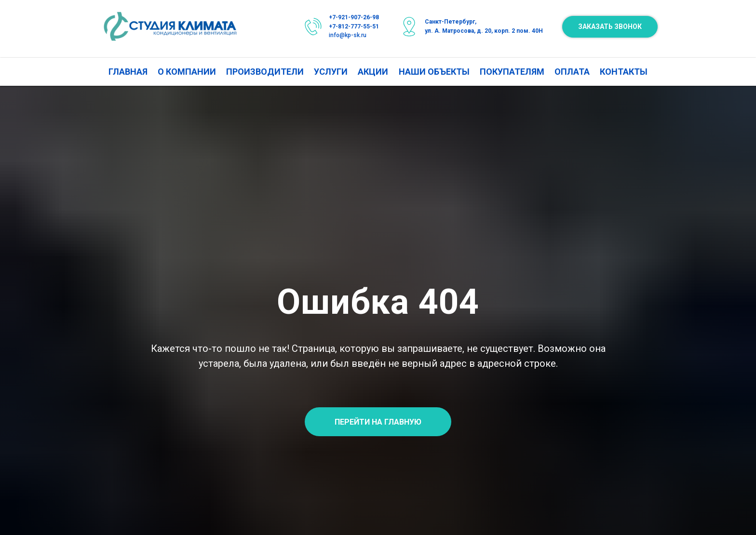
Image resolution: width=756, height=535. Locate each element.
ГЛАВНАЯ (128, 72)
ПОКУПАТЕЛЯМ (512, 72)
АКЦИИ (373, 72)
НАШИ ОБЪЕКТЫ (434, 72)
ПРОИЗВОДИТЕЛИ (265, 72)
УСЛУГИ (331, 72)
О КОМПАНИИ (187, 72)
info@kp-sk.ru (348, 35)
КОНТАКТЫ (624, 72)
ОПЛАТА (572, 72)
